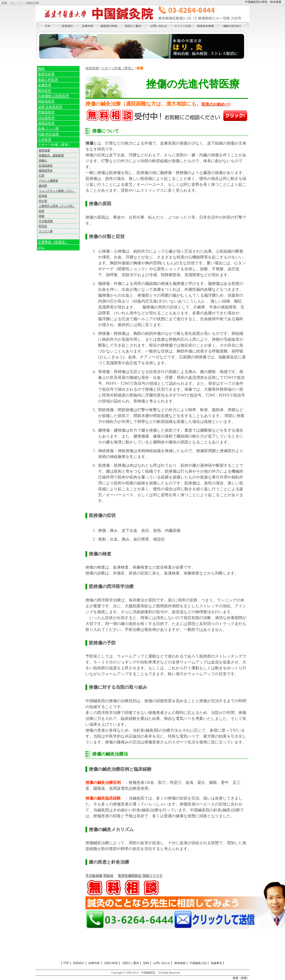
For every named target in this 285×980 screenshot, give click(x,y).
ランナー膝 (46, 231)
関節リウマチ (153, 876)
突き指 (43, 201)
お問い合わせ (159, 26)
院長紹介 (68, 26)
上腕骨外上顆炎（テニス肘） (57, 206)
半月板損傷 (94, 876)
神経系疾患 (46, 101)
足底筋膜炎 (46, 165)
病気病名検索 (205, 26)
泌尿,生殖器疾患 (50, 107)
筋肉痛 (43, 196)
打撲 (41, 176)
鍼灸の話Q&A (232, 26)
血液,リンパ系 (48, 129)
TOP (47, 26)
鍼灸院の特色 (109, 26)
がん (41, 247)
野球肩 (43, 226)
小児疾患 (45, 139)
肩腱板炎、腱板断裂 (51, 155)
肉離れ (43, 160)
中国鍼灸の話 (198, 963)
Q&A (146, 963)
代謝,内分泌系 (48, 134)
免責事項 (216, 963)
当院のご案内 (133, 26)
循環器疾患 (46, 123)
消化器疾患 (46, 118)
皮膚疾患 (45, 85)
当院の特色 (111, 963)
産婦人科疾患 (48, 80)
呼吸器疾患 (46, 112)
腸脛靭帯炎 (46, 170)
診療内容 (94, 963)
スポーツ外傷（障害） (118, 68)
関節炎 (108, 876)
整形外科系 (46, 74)
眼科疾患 (45, 91)
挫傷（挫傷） (241, 978)
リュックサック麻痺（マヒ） (57, 191)
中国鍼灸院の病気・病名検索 (263, 2)
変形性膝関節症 (130, 876)
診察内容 (88, 26)
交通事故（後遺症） (53, 242)
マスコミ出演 (182, 26)
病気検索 (92, 68)
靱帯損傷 (44, 150)
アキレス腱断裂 (48, 181)
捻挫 (41, 211)
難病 (41, 69)
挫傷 (41, 216)
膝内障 (43, 186)
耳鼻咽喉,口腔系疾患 (53, 96)
